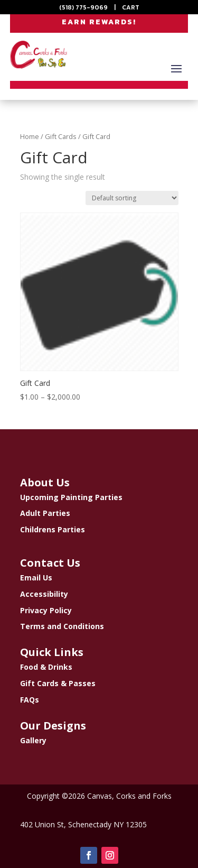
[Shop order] (132, 198)
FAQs (30, 700)
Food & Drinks (46, 667)
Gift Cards (61, 136)
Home (30, 136)
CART (131, 7)
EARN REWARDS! (99, 22)
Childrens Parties (53, 529)
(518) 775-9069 (83, 7)
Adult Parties (45, 513)
